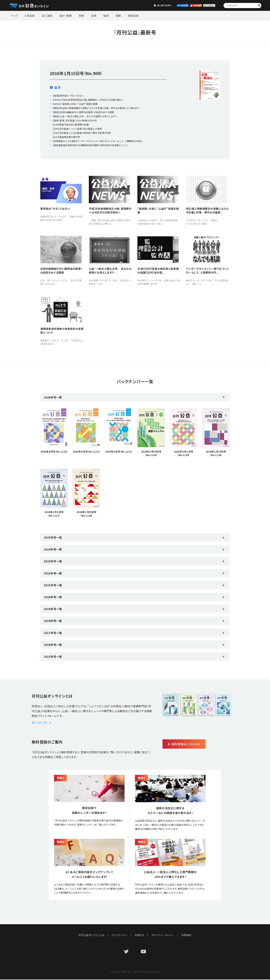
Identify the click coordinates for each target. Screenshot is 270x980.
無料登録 (180, 5)
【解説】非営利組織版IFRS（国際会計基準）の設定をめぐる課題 (83, 112)
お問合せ (205, 5)
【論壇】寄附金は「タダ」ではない (68, 96)
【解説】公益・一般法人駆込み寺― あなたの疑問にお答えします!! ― (86, 116)
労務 (76, 15)
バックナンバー (120, 936)
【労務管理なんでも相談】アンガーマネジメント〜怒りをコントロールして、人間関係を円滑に (98, 141)
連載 (108, 15)
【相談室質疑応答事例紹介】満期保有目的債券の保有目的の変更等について (90, 145)
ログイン (154, 5)
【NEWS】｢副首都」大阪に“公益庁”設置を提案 (75, 104)
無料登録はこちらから (199, 745)
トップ (15, 15)
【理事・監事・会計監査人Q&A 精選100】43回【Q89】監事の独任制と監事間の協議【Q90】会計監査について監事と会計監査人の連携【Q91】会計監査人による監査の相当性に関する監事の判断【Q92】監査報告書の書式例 (82, 129)
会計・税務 (62, 15)
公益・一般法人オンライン (34, 6)
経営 (97, 15)
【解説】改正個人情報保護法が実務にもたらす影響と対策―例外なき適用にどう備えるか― (97, 108)
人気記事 (29, 15)
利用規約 (187, 936)
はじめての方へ (128, 5)
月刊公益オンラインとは (92, 936)
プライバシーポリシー (163, 936)
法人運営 (45, 15)
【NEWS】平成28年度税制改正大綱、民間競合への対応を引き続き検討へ (88, 100)
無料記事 (121, 15)
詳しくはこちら (42, 723)
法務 (87, 15)
